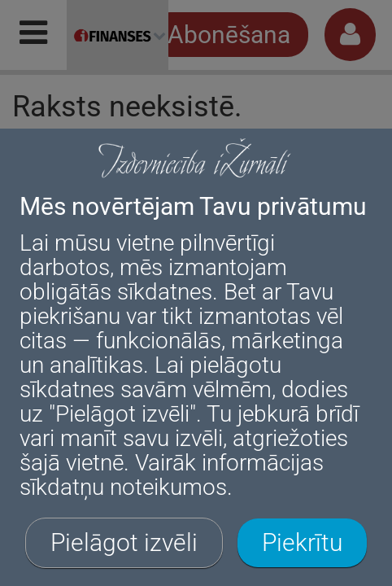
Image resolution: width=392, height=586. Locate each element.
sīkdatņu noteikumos (123, 487)
